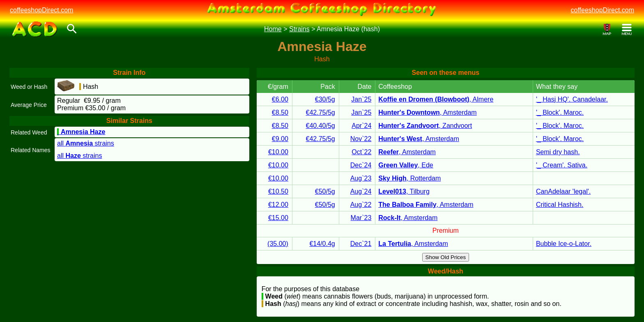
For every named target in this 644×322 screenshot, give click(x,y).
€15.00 (278, 218)
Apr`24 (361, 126)
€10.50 (278, 191)
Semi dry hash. (558, 152)
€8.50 (280, 112)
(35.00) (278, 244)
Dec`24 (361, 165)
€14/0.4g (322, 244)
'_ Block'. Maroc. (560, 112)
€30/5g (325, 99)
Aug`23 (361, 178)
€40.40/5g (321, 126)
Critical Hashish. (560, 205)
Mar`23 (361, 218)
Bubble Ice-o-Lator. (564, 244)
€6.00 (280, 99)
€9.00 (280, 139)
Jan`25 (361, 99)
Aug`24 (361, 191)
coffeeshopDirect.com (41, 10)
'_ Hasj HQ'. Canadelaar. (572, 99)
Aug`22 (361, 205)
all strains (86, 143)
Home (273, 29)
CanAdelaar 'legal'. (563, 191)
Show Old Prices (446, 257)
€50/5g (325, 191)
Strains (299, 29)
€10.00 (278, 152)
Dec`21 (361, 244)
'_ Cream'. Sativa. (562, 165)
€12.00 (278, 205)
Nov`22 (361, 139)
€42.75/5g (321, 112)
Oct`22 (361, 152)
